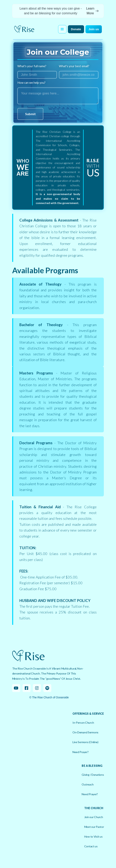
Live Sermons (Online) (85, 742)
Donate (76, 29)
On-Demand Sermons (85, 732)
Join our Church (94, 817)
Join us (94, 29)
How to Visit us (93, 836)
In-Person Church (83, 723)
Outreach (88, 784)
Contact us (91, 846)
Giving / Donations (93, 775)
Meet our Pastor (94, 827)
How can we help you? (31, 83)
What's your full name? (32, 66)
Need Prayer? (81, 752)
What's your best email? (74, 66)
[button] (62, 29)
